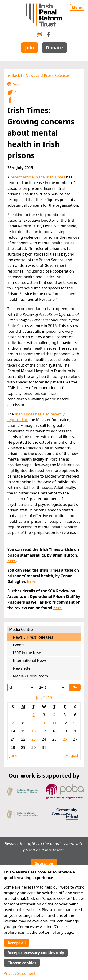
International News (30, 660)
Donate (54, 48)
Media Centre (21, 629)
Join (30, 48)
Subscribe (44, 863)
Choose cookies (22, 963)
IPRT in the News (28, 653)
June (13, 755)
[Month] (21, 687)
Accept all (17, 943)
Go (75, 687)
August (72, 755)
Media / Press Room (31, 676)
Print (14, 85)
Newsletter (22, 668)
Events (19, 645)
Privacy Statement (20, 973)
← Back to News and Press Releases (38, 75)
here (11, 561)
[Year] (52, 687)
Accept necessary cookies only (36, 953)
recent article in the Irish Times (38, 177)
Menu (77, 7)
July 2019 (44, 698)
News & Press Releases (33, 637)
